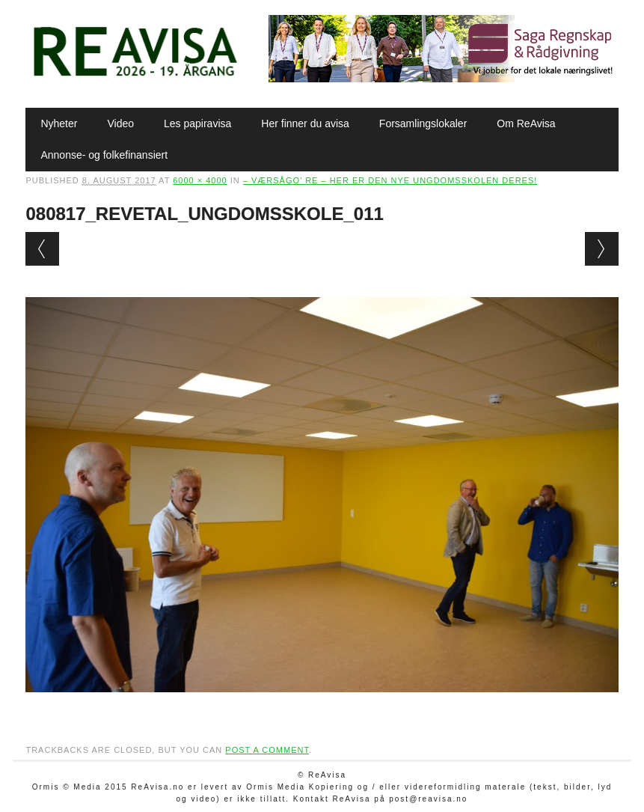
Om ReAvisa (526, 123)
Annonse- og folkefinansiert (104, 155)
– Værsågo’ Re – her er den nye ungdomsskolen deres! (390, 180)
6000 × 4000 (200, 180)
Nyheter (59, 123)
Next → (602, 249)
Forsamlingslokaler (423, 123)
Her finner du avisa (305, 123)
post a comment (267, 750)
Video (120, 123)
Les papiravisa (197, 123)
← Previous (42, 249)
